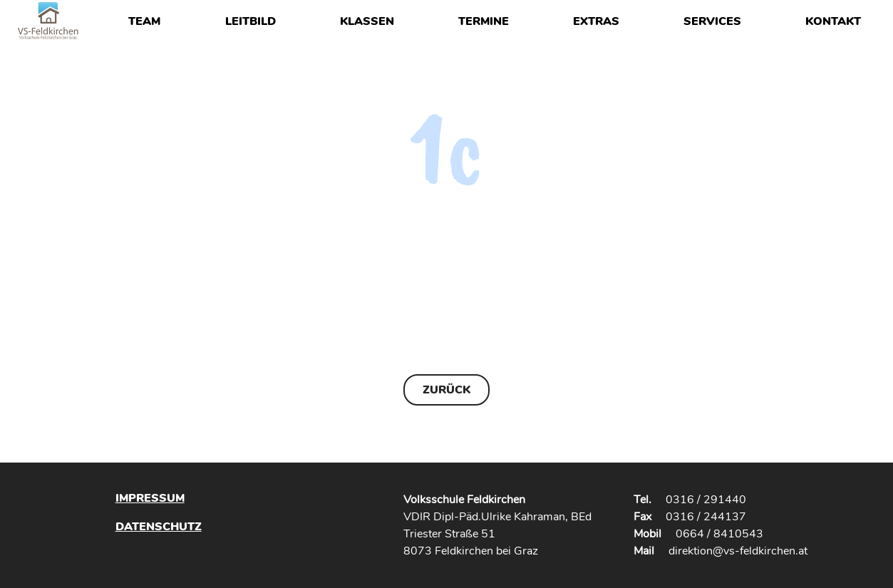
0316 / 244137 (706, 517)
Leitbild (251, 21)
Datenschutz (159, 526)
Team (144, 21)
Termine (484, 21)
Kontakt (833, 21)
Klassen (367, 21)
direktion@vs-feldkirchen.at (738, 551)
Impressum (150, 498)
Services (712, 21)
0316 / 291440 (706, 500)
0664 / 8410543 (719, 534)
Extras (596, 21)
